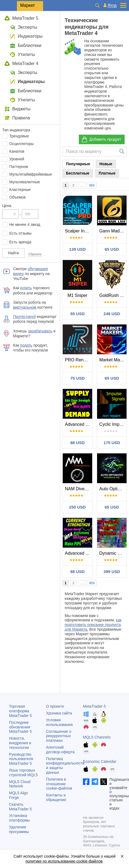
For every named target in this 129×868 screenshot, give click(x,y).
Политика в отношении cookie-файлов (59, 784)
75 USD (78, 378)
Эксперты (24, 27)
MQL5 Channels (97, 737)
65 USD (112, 249)
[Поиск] (122, 151)
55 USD (78, 314)
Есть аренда (20, 242)
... (82, 185)
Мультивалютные (25, 182)
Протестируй (24, 317)
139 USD (78, 249)
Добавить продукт (101, 140)
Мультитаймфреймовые (31, 174)
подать (26, 345)
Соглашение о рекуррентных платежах (59, 736)
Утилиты (22, 54)
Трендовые (19, 136)
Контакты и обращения (56, 797)
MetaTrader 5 (21, 18)
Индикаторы (26, 36)
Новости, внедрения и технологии (20, 743)
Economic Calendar (100, 761)
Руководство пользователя (21, 759)
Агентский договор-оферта (60, 750)
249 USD (112, 314)
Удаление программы (19, 829)
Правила (17, 118)
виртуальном (25, 307)
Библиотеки (26, 45)
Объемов (17, 197)
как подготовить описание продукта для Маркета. (93, 625)
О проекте (55, 706)
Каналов (17, 151)
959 (92, 185)
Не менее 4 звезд (25, 225)
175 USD (112, 443)
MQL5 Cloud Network (20, 784)
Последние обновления (20, 727)
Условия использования (59, 722)
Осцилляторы (22, 144)
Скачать (20, 807)
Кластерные (20, 190)
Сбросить (35, 254)
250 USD (78, 507)
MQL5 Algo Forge (18, 795)
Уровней (17, 159)
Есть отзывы (20, 233)
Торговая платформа (20, 711)
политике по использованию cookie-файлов (64, 861)
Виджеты (17, 109)
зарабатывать (40, 331)
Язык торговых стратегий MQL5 (23, 773)
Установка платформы (19, 818)
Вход (112, 5)
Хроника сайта (59, 713)
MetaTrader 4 (21, 64)
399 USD (112, 572)
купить (26, 288)
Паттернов (19, 167)
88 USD (78, 443)
